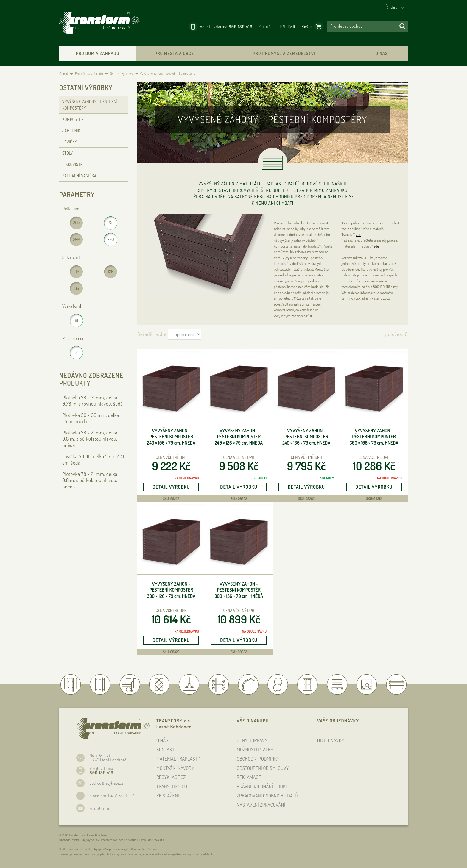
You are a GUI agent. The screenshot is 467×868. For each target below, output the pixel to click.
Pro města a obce (174, 53)
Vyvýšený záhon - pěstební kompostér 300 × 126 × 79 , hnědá (171, 590)
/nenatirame (100, 808)
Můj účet (266, 27)
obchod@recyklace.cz (106, 783)
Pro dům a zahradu (98, 53)
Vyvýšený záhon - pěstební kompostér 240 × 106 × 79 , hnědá (171, 437)
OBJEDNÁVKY (331, 740)
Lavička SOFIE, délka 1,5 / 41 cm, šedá (93, 459)
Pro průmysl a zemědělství (284, 53)
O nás (381, 53)
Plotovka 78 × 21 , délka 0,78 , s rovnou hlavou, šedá (92, 401)
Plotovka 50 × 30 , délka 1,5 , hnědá (91, 418)
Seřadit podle (152, 334)
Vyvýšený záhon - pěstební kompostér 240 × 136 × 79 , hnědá (306, 437)
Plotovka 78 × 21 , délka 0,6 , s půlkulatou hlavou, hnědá (90, 439)
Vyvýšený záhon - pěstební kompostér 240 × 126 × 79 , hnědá (239, 437)
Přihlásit (288, 27)
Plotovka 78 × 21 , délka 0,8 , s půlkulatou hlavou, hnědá (90, 480)
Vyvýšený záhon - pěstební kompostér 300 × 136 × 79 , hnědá (239, 590)
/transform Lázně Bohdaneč (112, 796)
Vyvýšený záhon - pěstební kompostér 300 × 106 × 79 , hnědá (374, 437)
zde (359, 234)
